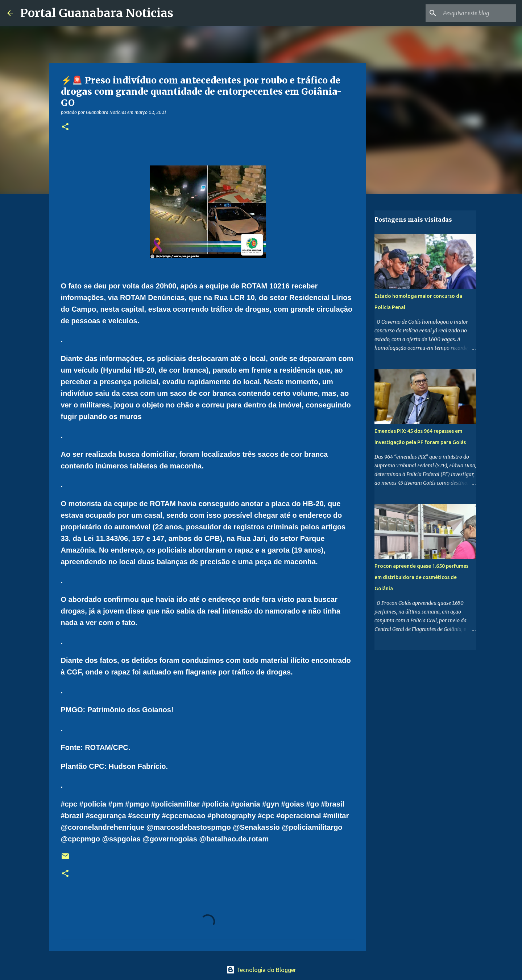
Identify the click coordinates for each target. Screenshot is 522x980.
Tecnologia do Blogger (261, 970)
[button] (65, 127)
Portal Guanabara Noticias (97, 13)
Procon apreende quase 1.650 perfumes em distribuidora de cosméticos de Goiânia (421, 577)
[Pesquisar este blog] (478, 13)
